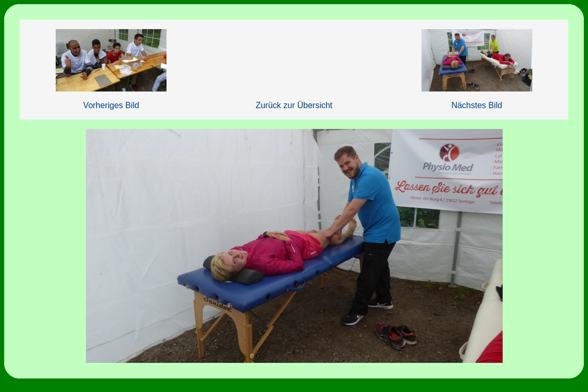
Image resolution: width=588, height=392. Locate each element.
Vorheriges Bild (111, 105)
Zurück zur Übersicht (294, 105)
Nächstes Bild (477, 105)
